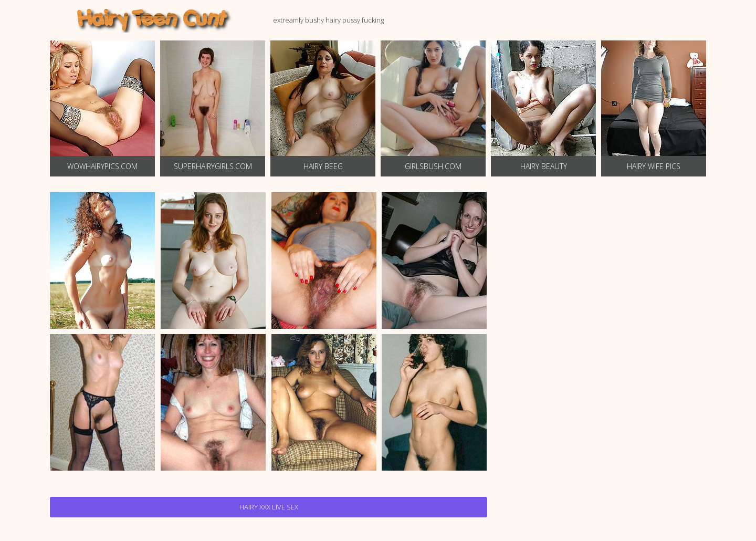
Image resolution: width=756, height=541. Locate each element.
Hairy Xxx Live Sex (269, 507)
